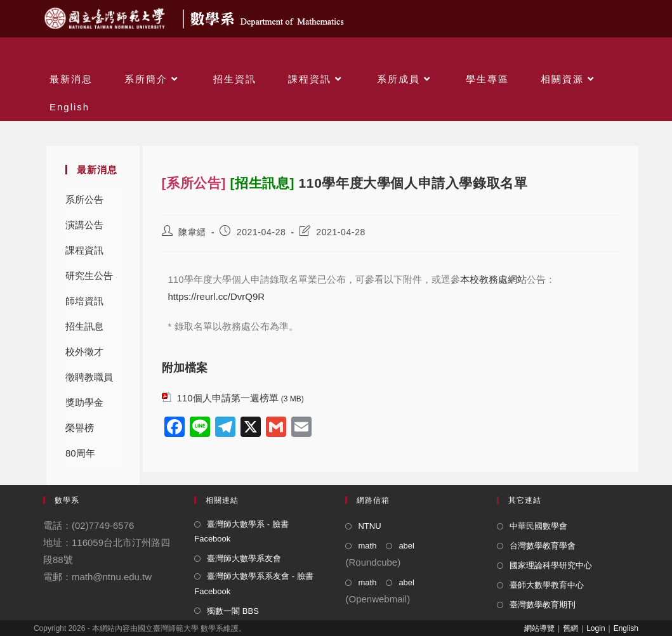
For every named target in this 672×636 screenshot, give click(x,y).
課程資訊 (84, 250)
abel (406, 546)
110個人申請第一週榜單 (228, 398)
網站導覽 (539, 628)
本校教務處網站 (493, 279)
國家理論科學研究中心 (551, 565)
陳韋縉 (192, 232)
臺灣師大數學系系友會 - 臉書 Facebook (254, 583)
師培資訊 (84, 301)
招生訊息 (84, 326)
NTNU (369, 526)
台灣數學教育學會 (543, 546)
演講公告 (84, 225)
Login (596, 628)
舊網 (570, 628)
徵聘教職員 (89, 377)
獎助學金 (84, 402)
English (626, 628)
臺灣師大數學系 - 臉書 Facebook (241, 531)
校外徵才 (84, 352)
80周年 (80, 453)
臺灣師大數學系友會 (244, 558)
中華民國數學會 (538, 526)
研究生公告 (89, 276)
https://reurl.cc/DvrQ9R (217, 296)
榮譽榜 (80, 428)
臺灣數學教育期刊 (543, 605)
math (367, 546)
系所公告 (84, 199)
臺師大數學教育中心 (547, 585)
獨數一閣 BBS (233, 611)
